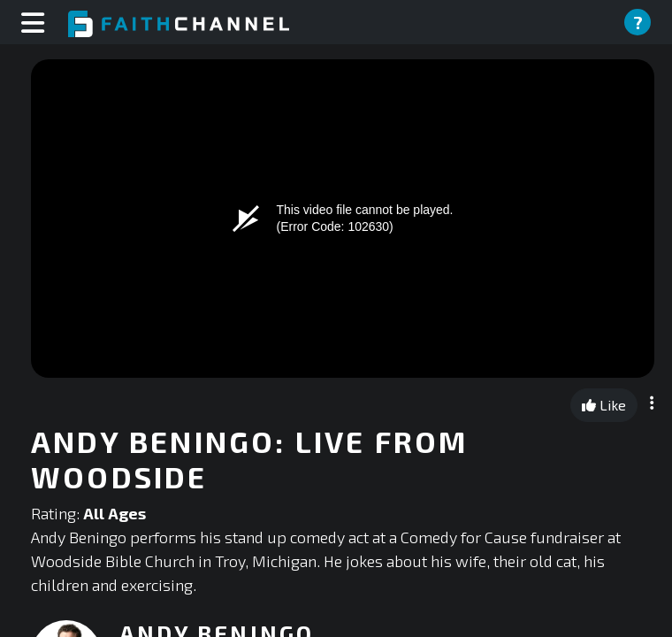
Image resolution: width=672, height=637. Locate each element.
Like (604, 405)
